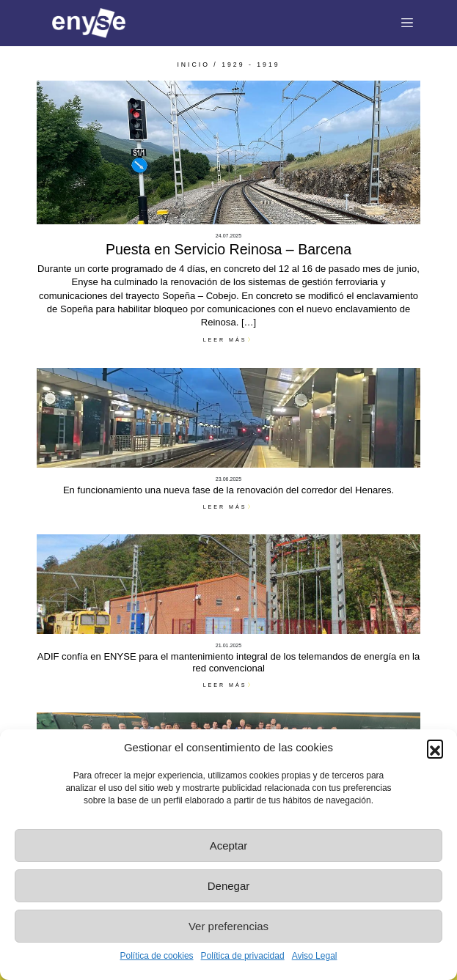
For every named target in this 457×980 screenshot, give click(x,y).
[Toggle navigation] (407, 23)
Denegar (229, 886)
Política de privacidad (243, 956)
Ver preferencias (228, 926)
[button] (435, 748)
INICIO (193, 65)
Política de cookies (157, 956)
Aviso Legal (315, 956)
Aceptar (229, 845)
